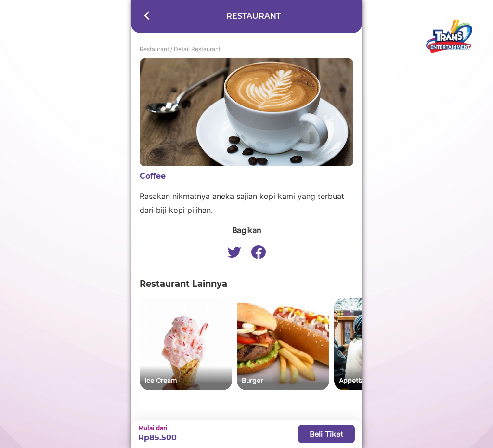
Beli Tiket (326, 434)
